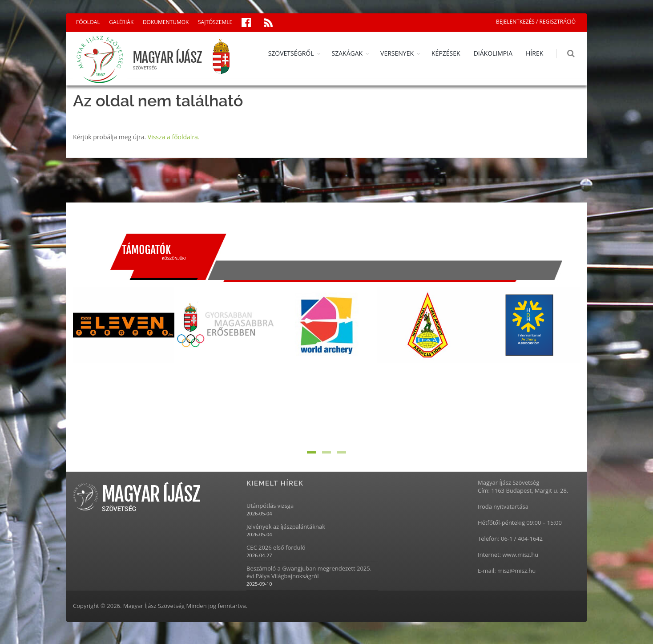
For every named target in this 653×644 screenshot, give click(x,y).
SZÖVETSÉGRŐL (291, 53)
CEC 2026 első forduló (276, 548)
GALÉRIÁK (121, 22)
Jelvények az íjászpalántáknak (286, 527)
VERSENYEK (397, 53)
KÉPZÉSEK (446, 53)
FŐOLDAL (88, 22)
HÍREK (535, 53)
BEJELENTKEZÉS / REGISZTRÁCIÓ (536, 22)
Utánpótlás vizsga (270, 506)
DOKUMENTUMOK (166, 22)
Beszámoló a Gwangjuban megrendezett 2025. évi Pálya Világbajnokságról (309, 572)
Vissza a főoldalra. (174, 137)
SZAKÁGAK (347, 53)
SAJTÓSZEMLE (215, 22)
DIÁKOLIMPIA (493, 53)
